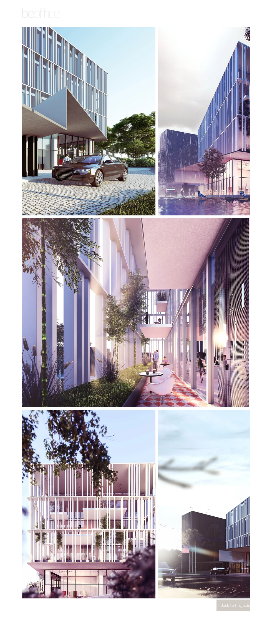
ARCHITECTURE (41, 21)
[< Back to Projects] (233, 605)
